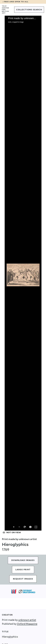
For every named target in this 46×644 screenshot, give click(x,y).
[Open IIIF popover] (14, 591)
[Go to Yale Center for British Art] (5, 10)
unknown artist (27, 620)
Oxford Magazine (27, 624)
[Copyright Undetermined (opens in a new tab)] (27, 591)
